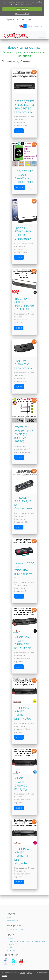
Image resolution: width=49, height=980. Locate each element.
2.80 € (19, 328)
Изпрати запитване (16, 929)
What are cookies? (22, 14)
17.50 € (19, 596)
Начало (10, 938)
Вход (9, 918)
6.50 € (19, 257)
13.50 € (19, 387)
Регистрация (13, 921)
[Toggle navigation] (42, 35)
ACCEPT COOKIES (22, 9)
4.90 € (19, 527)
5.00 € (19, 131)
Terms (22, 973)
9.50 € (19, 667)
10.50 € (19, 457)
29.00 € (20, 187)
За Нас (10, 947)
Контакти (11, 950)
